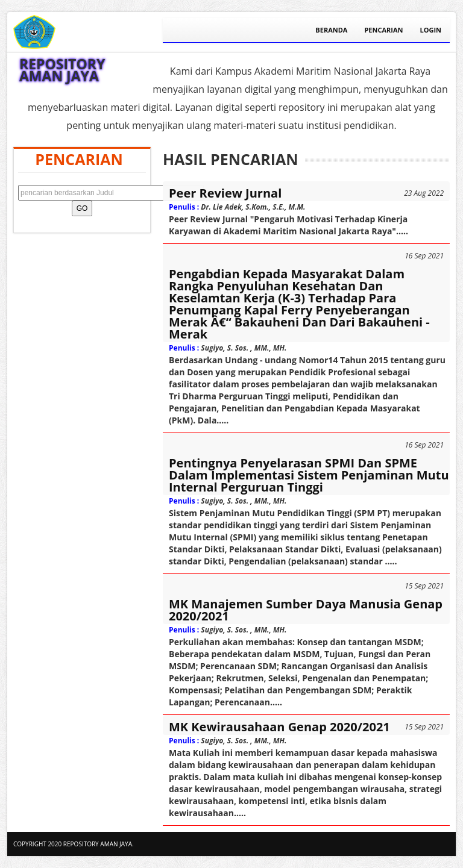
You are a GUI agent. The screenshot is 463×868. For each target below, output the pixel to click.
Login (430, 30)
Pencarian (383, 30)
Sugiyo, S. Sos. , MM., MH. (244, 348)
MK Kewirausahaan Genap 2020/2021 (279, 727)
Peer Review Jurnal (225, 193)
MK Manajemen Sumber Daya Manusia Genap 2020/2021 (306, 610)
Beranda (331, 30)
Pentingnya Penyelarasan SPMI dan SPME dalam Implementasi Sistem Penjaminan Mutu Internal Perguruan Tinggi (309, 475)
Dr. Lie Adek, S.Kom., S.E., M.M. (253, 207)
